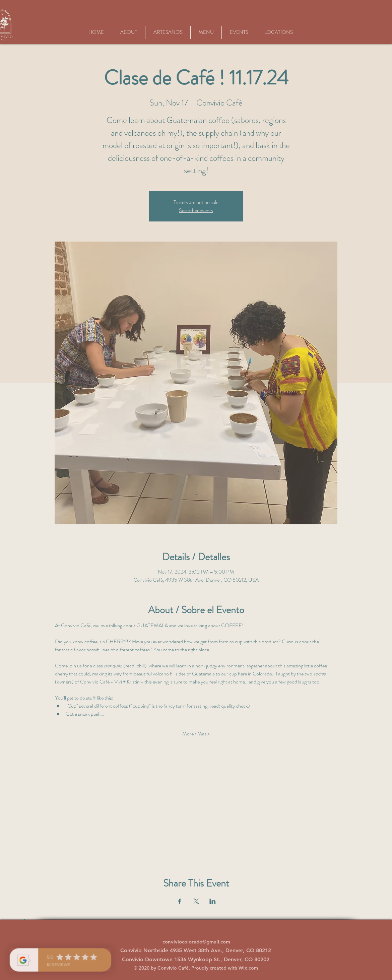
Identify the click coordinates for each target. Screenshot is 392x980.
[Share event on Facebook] (180, 901)
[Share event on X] (196, 901)
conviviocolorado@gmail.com (196, 942)
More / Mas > (196, 734)
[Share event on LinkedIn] (213, 901)
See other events (196, 210)
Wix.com (248, 968)
